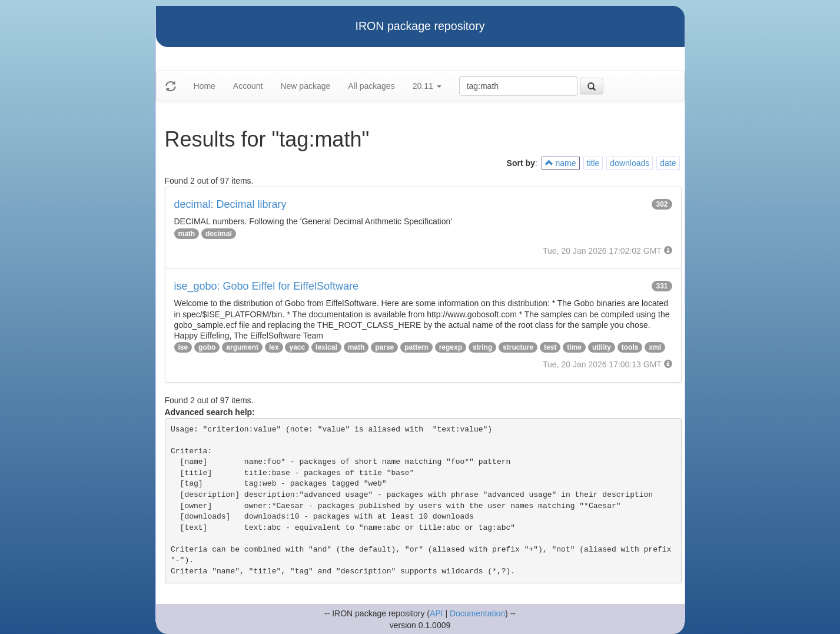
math (187, 234)
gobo (207, 347)
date (668, 163)
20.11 (427, 86)
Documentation (477, 613)
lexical (326, 347)
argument (242, 347)
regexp (451, 347)
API (436, 613)
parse (384, 347)
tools (630, 347)
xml (655, 347)
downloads (630, 163)
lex (274, 347)
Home (205, 86)
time (574, 347)
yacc (297, 347)
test (550, 347)
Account (248, 86)
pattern (416, 347)
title (593, 163)
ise (183, 347)
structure (518, 347)
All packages (371, 86)
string (482, 347)
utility (602, 347)
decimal (219, 234)
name (561, 163)
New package (305, 86)
